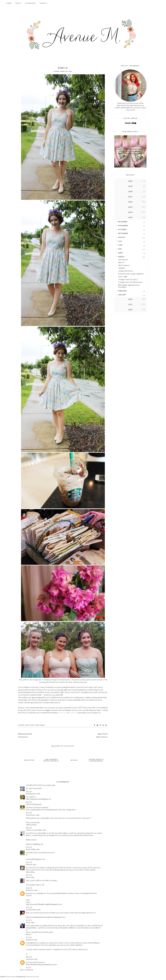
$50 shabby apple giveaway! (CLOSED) (129, 286)
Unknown (30, 890)
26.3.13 (29, 888)
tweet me (63, 713)
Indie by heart (31, 825)
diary (22, 725)
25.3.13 (29, 847)
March (121, 257)
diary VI (121, 262)
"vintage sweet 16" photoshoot (130, 282)
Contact (44, 3)
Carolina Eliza (31, 910)
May (120, 249)
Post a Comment (27, 970)
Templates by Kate (32, 977)
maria (28, 922)
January (122, 295)
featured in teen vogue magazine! (131, 274)
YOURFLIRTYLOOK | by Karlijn (39, 785)
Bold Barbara (31, 794)
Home (9, 3)
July (120, 241)
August (122, 237)
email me (73, 713)
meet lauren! (123, 260)
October (122, 229)
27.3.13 (29, 907)
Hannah (29, 864)
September (123, 233)
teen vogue (40, 725)
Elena (28, 877)
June (120, 245)
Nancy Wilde (31, 849)
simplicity (122, 268)
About (19, 3)
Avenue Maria (11, 977)
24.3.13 (29, 791)
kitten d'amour (124, 265)
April (121, 253)
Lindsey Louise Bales (34, 830)
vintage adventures (126, 271)
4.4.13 (28, 967)
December (123, 222)
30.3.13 (29, 957)
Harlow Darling (32, 804)
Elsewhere (31, 3)
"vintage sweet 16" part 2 (128, 279)
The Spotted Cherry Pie (35, 885)
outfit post (30, 725)
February (123, 291)
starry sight (123, 277)
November (123, 226)
